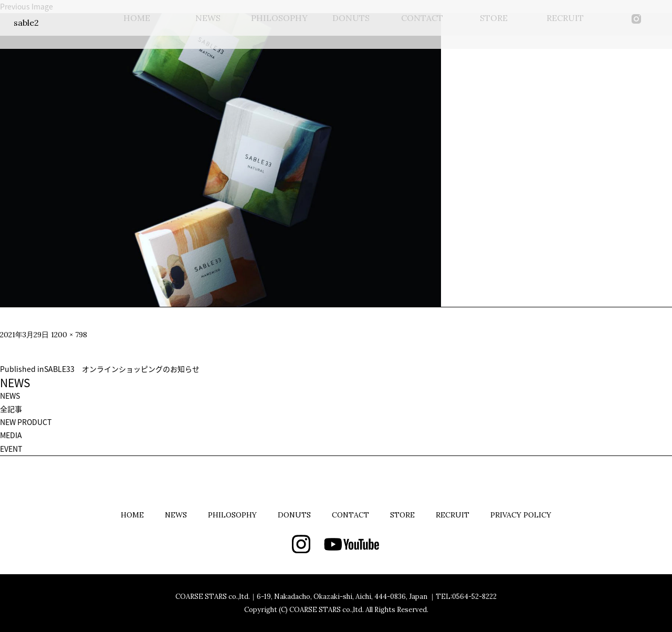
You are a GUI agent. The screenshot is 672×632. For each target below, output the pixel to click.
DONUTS (294, 515)
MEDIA (11, 435)
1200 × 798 (69, 335)
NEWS (10, 396)
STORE (402, 515)
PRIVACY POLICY (521, 515)
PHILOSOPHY (232, 515)
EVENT (11, 449)
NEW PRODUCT (26, 422)
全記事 (11, 409)
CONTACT (350, 515)
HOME (132, 515)
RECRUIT (453, 515)
